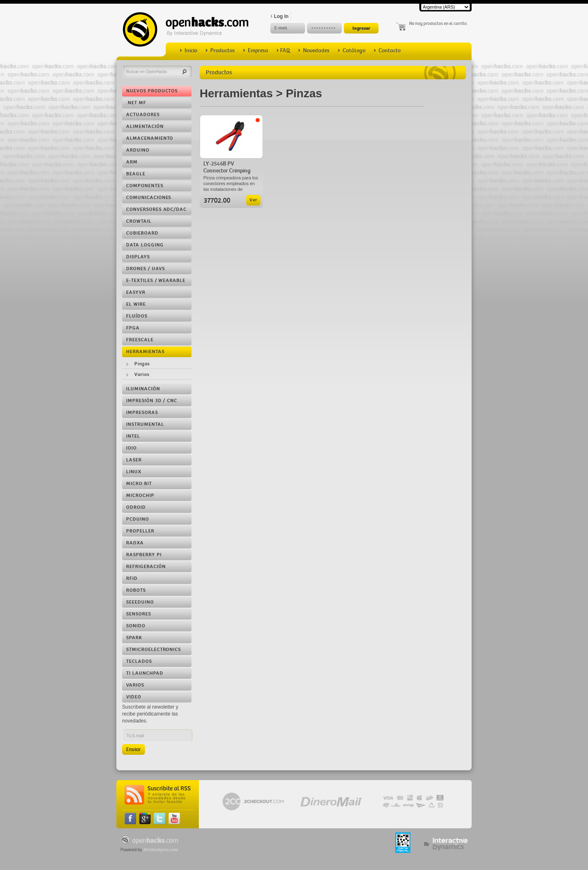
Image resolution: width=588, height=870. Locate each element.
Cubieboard (142, 233)
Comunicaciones (149, 198)
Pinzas (142, 364)
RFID (132, 578)
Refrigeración (146, 567)
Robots (136, 590)
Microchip (140, 495)
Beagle (136, 174)
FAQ (283, 50)
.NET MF (136, 103)
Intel (133, 436)
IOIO (131, 448)
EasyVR (136, 292)
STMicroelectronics (154, 650)
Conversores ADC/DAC (156, 209)
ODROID (136, 507)
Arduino (138, 150)
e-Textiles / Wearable (156, 281)
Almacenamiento (150, 138)
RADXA (135, 543)
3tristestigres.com (161, 850)
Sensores (139, 614)
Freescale (140, 340)
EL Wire (136, 304)
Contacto (387, 50)
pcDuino (138, 519)
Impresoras (142, 413)
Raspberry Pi (144, 555)
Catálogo (352, 50)
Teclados (139, 661)
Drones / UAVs (145, 269)
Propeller (140, 531)
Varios (142, 375)
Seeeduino (140, 602)
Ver (253, 200)
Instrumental (145, 424)
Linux (134, 472)
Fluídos (137, 316)
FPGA (133, 328)
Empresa (256, 50)
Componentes (145, 186)
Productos (220, 50)
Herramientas (145, 352)
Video (134, 697)
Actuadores (143, 115)
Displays (138, 257)
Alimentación (145, 126)
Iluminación (143, 389)
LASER (134, 460)
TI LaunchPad (145, 673)
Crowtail (139, 221)
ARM (132, 162)
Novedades (314, 50)
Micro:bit (139, 484)
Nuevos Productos (152, 91)
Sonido (136, 626)
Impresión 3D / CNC (152, 401)
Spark (134, 638)
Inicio (188, 50)
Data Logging (145, 245)
